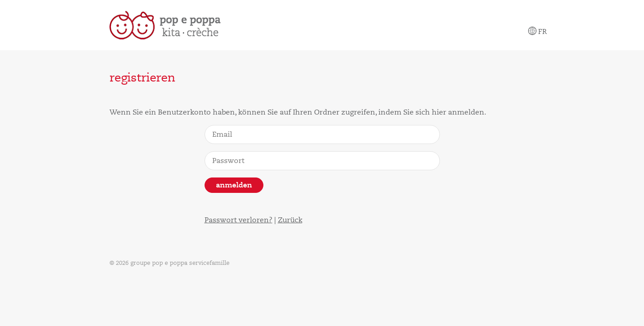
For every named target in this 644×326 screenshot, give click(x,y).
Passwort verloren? (239, 220)
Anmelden (234, 185)
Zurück (290, 220)
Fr (537, 32)
